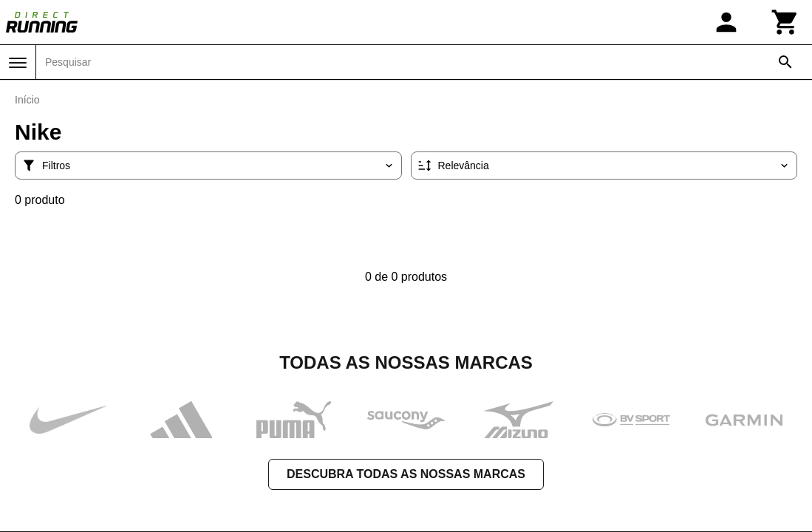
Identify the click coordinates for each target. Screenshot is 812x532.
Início (27, 100)
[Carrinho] (785, 22)
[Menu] (18, 63)
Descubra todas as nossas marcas (406, 473)
